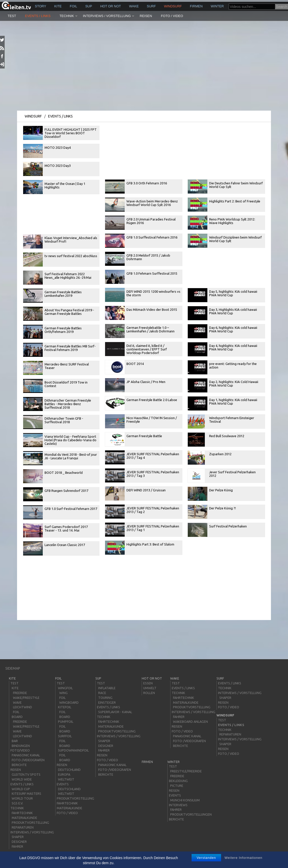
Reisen (146, 16)
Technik (67, 16)
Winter (217, 6)
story (40, 6)
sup (89, 6)
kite (58, 6)
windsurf (173, 6)
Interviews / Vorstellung (107, 16)
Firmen (196, 6)
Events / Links (38, 16)
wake (134, 6)
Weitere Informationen (244, 858)
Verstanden (206, 858)
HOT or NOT (111, 6)
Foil (73, 6)
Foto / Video (172, 16)
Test (12, 16)
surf (151, 6)
